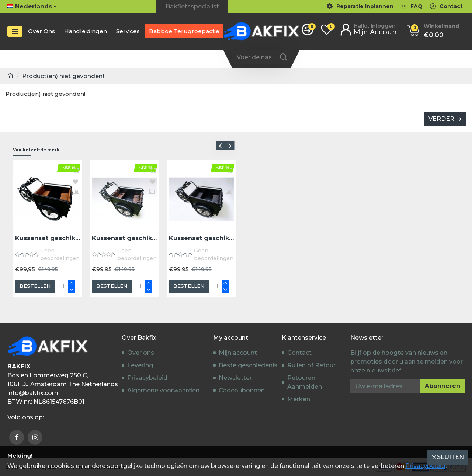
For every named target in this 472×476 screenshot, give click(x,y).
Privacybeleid (425, 466)
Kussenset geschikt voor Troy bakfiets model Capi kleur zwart (201, 238)
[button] (220, 146)
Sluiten (450, 457)
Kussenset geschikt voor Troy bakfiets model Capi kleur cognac (48, 238)
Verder (441, 119)
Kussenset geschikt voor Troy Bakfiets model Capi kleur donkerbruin (124, 238)
